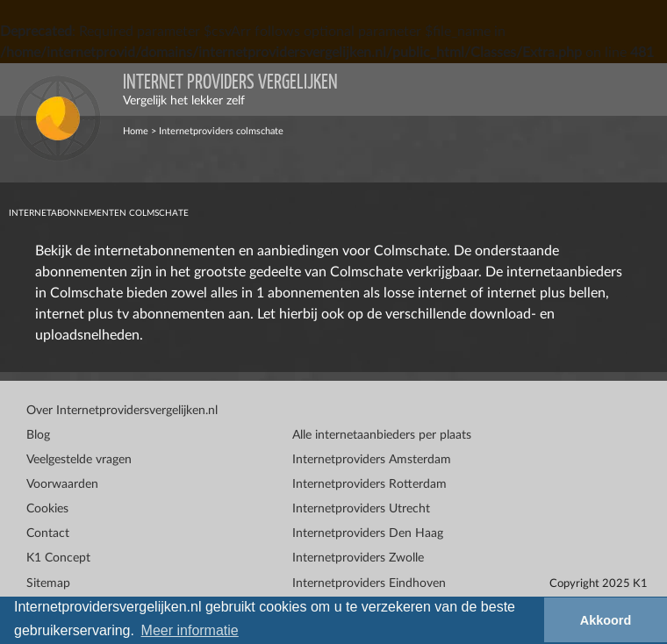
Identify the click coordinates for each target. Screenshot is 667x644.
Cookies (47, 509)
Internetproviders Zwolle (358, 558)
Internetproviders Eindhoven (369, 583)
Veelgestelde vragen (79, 460)
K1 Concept (58, 558)
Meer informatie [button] (190, 630)
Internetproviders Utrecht (361, 509)
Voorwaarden (62, 484)
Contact (48, 533)
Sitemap (48, 583)
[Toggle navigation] (641, 89)
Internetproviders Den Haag (368, 533)
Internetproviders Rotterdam (369, 484)
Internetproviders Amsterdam (372, 460)
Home (136, 131)
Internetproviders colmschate (221, 131)
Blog (38, 435)
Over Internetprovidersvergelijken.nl (122, 411)
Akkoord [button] (606, 620)
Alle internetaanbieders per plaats (382, 435)
